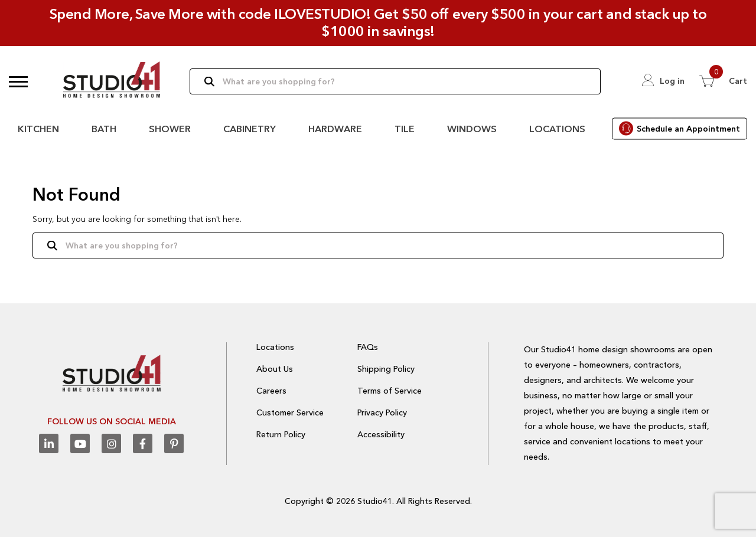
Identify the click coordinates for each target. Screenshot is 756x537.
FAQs (368, 347)
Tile (405, 129)
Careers (271, 391)
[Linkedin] (49, 443)
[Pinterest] (174, 443)
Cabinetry (250, 129)
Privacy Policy (382, 412)
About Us (275, 369)
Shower (170, 129)
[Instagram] (111, 443)
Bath (104, 129)
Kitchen (38, 129)
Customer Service (290, 412)
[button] (18, 81)
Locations (557, 129)
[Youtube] (80, 443)
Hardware (335, 129)
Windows (472, 129)
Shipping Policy (386, 369)
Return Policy (281, 434)
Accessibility (381, 434)
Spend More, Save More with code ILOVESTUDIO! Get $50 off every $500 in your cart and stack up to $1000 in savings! (378, 22)
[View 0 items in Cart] (723, 81)
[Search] (395, 81)
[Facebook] (143, 443)
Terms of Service (390, 391)
